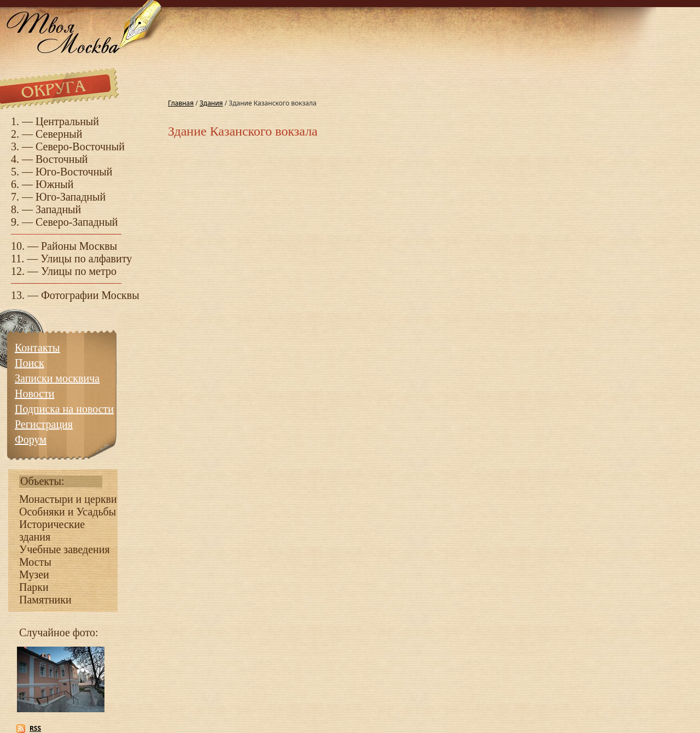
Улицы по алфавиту (86, 259)
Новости (35, 394)
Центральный (67, 121)
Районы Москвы (79, 246)
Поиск (30, 363)
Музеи (34, 574)
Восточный (62, 159)
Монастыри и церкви (68, 499)
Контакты (37, 348)
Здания (211, 103)
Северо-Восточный (80, 146)
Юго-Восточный (74, 172)
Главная (181, 103)
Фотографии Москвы (90, 295)
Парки (34, 587)
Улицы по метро (79, 271)
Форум (31, 439)
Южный (54, 184)
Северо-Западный (77, 222)
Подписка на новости (64, 409)
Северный (59, 134)
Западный (58, 209)
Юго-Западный (71, 197)
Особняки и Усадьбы (68, 512)
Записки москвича (57, 378)
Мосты (35, 562)
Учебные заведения (65, 549)
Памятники (45, 600)
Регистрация (44, 424)
